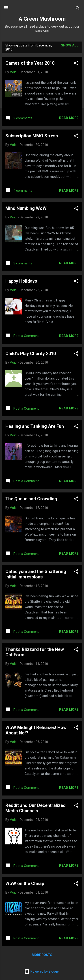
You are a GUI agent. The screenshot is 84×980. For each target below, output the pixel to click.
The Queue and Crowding (31, 499)
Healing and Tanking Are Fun (35, 426)
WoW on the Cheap (25, 883)
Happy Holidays (21, 281)
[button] (76, 64)
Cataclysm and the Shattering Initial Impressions (36, 574)
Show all (70, 45)
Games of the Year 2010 (30, 63)
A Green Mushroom (42, 19)
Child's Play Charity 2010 (31, 354)
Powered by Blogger (42, 971)
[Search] (78, 9)
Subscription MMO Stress (32, 136)
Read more (69, 118)
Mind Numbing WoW (26, 208)
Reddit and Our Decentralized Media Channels (36, 808)
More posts (42, 955)
